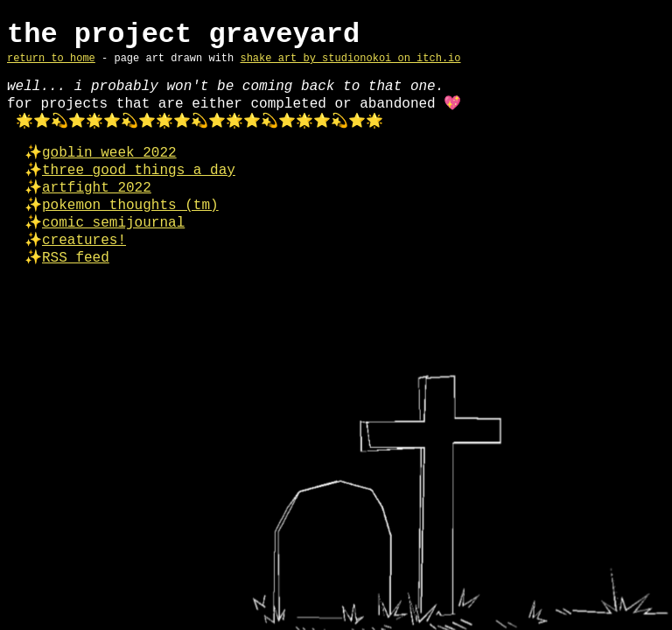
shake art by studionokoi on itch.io (350, 59)
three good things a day (139, 171)
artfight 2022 (97, 188)
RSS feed (76, 258)
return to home (51, 59)
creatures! (84, 241)
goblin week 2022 (109, 153)
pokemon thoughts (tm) (130, 206)
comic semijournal (113, 223)
